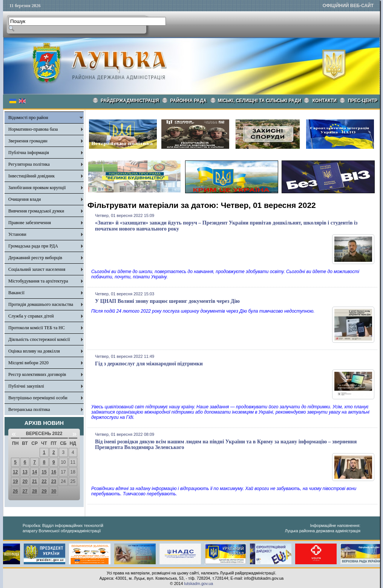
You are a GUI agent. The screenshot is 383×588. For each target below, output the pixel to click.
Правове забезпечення (30, 223)
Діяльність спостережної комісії (39, 339)
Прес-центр (363, 101)
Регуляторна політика (29, 164)
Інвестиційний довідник (31, 176)
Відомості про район (28, 118)
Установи (17, 234)
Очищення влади (25, 199)
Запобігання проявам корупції (37, 188)
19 (15, 481)
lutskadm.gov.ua (198, 583)
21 (34, 481)
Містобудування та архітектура (38, 281)
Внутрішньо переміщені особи (38, 398)
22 (44, 481)
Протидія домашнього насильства (41, 304)
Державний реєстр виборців (35, 258)
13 (25, 472)
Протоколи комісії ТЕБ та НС (37, 328)
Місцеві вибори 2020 (28, 363)
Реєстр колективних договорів (37, 374)
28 (34, 491)
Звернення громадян (28, 141)
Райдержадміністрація (130, 101)
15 (44, 472)
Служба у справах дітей (31, 316)
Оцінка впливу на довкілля (34, 351)
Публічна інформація (29, 153)
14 (34, 472)
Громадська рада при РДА (33, 246)
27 (25, 491)
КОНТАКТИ (325, 101)
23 (54, 481)
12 (15, 472)
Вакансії (16, 293)
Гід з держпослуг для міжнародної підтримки (149, 364)
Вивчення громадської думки (36, 211)
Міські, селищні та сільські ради (260, 101)
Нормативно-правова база (33, 129)
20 (25, 481)
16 (54, 472)
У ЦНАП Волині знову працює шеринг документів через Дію (167, 301)
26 (15, 491)
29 (44, 491)
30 (54, 491)
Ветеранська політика (29, 409)
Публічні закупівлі (26, 386)
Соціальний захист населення (37, 269)
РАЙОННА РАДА (188, 101)
